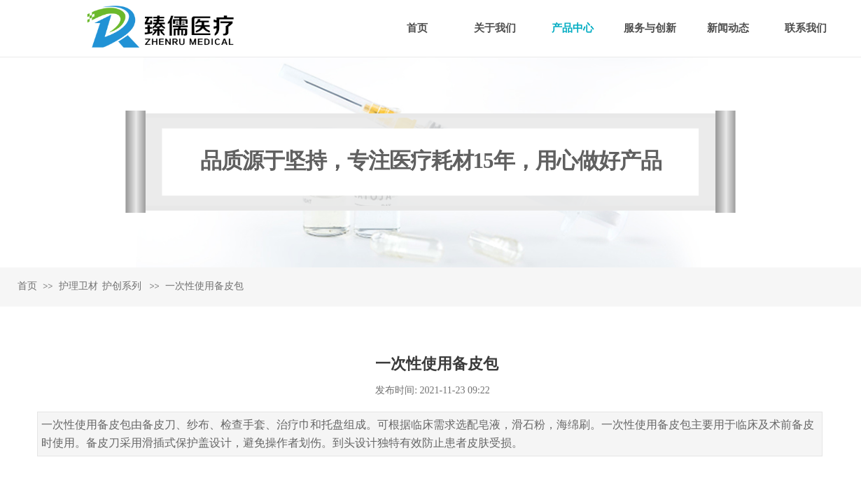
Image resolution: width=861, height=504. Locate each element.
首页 (27, 286)
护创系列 (122, 286)
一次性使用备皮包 (204, 286)
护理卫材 (78, 286)
